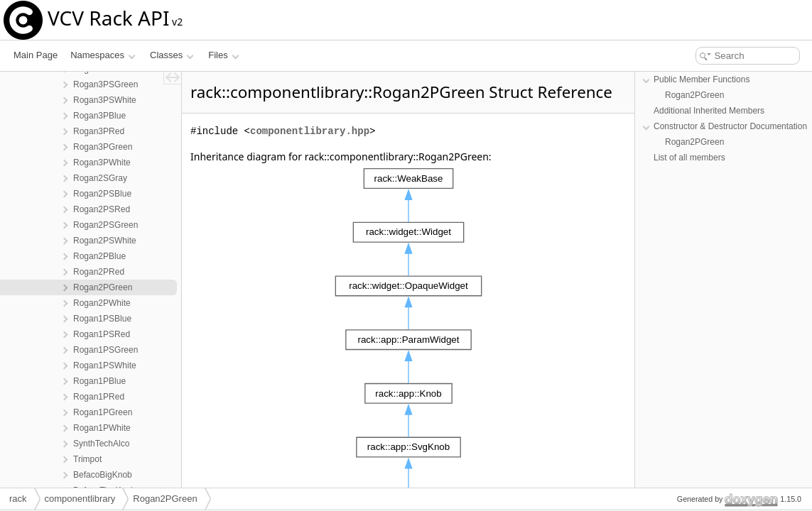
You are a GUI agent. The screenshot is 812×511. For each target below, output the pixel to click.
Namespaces (103, 55)
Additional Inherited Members (709, 111)
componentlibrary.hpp (310, 131)
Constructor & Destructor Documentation (730, 126)
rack (18, 499)
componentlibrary (80, 499)
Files (223, 55)
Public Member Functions (702, 79)
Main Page (36, 55)
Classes (172, 55)
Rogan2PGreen (694, 95)
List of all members (689, 158)
